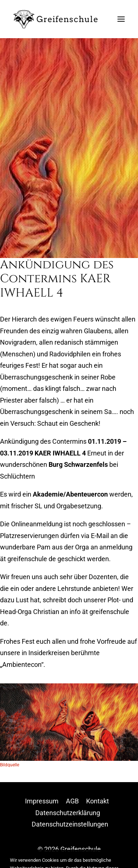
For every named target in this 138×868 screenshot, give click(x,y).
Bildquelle (10, 765)
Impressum (42, 801)
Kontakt (98, 801)
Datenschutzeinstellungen (70, 824)
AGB (72, 801)
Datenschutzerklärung (68, 813)
